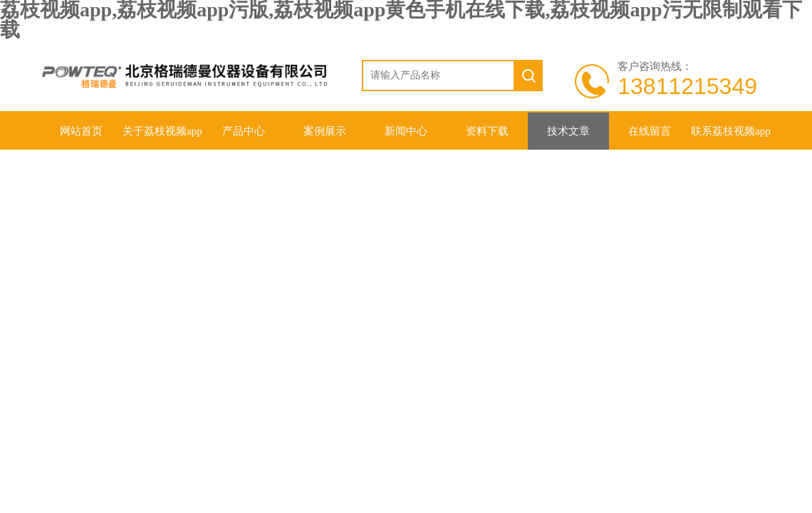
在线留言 (650, 131)
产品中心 (244, 131)
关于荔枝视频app (162, 131)
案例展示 (325, 131)
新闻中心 (406, 131)
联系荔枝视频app (731, 131)
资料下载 (487, 131)
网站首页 (81, 131)
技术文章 (568, 131)
